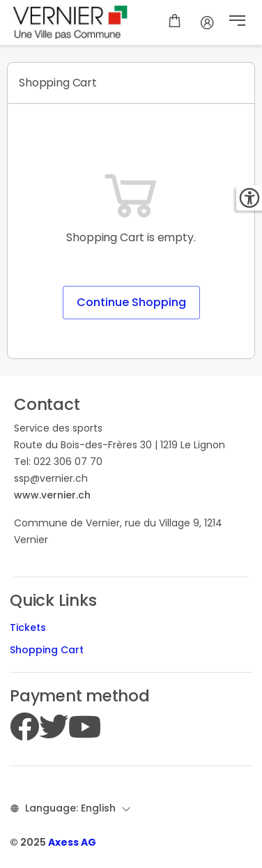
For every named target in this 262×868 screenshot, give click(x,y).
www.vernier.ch (52, 495)
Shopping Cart (47, 650)
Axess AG (72, 842)
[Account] (207, 22)
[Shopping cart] (175, 22)
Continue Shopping (131, 302)
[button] (237, 22)
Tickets (28, 627)
